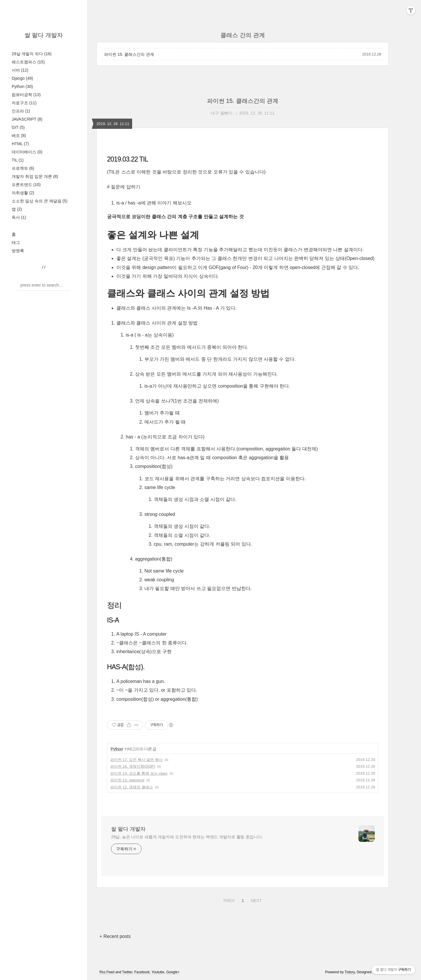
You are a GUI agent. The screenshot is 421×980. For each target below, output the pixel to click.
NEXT (256, 900)
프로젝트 (23, 168)
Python (22, 86)
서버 (20, 70)
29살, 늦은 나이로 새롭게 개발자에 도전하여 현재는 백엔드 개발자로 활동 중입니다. (187, 837)
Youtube (158, 972)
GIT (18, 127)
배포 (19, 136)
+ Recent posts (115, 936)
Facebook (142, 972)
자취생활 (23, 193)
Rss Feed (107, 972)
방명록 (18, 251)
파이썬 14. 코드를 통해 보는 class (139, 773)
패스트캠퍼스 (28, 62)
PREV (228, 900)
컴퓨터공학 (26, 95)
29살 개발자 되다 (32, 54)
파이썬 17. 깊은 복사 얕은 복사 (136, 760)
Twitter (127, 972)
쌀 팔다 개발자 (44, 35)
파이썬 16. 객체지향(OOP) (133, 766)
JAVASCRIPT (27, 119)
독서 (19, 217)
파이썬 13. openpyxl (127, 780)
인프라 (21, 111)
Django (22, 78)
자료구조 (24, 103)
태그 (16, 242)
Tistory (350, 972)
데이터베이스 (27, 152)
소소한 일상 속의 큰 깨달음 (40, 201)
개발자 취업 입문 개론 (35, 176)
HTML (20, 144)
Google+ (173, 972)
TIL (18, 160)
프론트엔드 (26, 185)
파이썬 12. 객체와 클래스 (132, 787)
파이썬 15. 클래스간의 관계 (129, 54)
